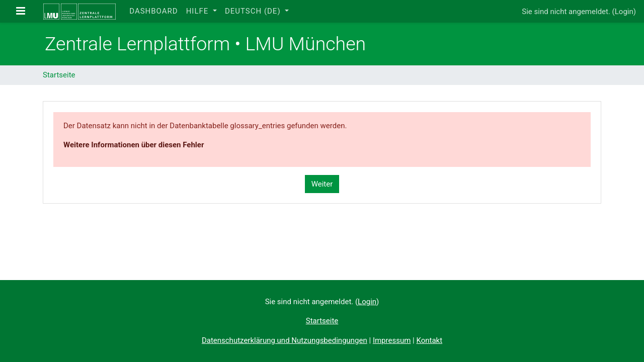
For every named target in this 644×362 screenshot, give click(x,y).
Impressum (392, 340)
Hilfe (198, 11)
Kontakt (429, 340)
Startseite (59, 75)
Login (624, 12)
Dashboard (153, 11)
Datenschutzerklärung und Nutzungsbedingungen (285, 340)
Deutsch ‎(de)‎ (254, 11)
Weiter (322, 184)
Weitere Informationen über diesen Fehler (134, 145)
